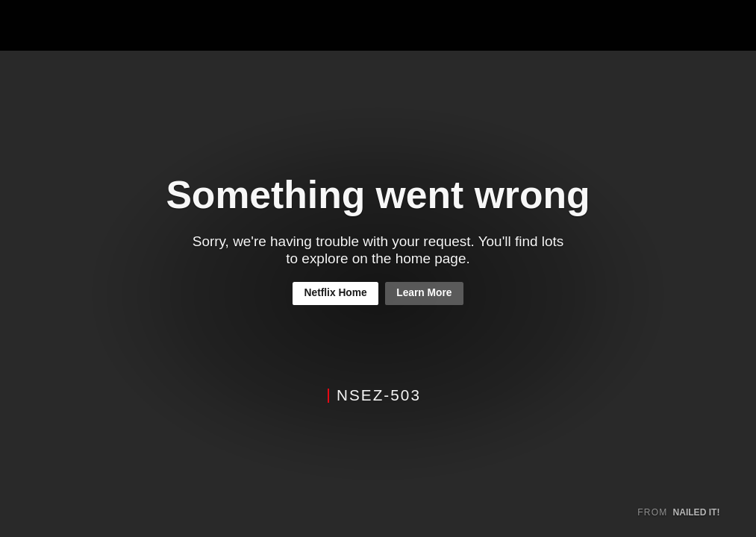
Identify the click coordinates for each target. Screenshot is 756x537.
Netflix (65, 26)
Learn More (424, 293)
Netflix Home (336, 293)
